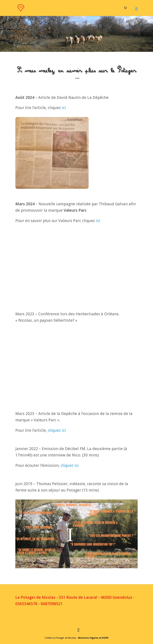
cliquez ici (57, 430)
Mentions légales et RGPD (93, 638)
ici (64, 108)
